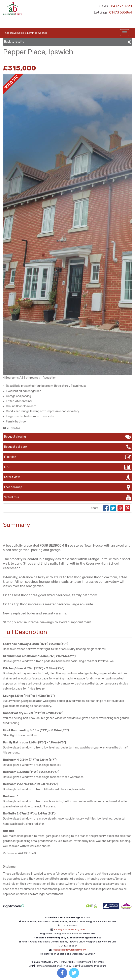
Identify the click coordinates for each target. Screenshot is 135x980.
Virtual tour (67, 497)
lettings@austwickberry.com (69, 950)
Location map (67, 487)
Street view (67, 477)
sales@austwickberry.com (69, 930)
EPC (67, 467)
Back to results (67, 42)
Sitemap (99, 962)
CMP (31, 966)
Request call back (67, 447)
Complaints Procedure (93, 966)
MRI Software (83, 962)
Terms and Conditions (48, 966)
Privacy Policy (71, 966)
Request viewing (67, 437)
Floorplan (67, 457)
